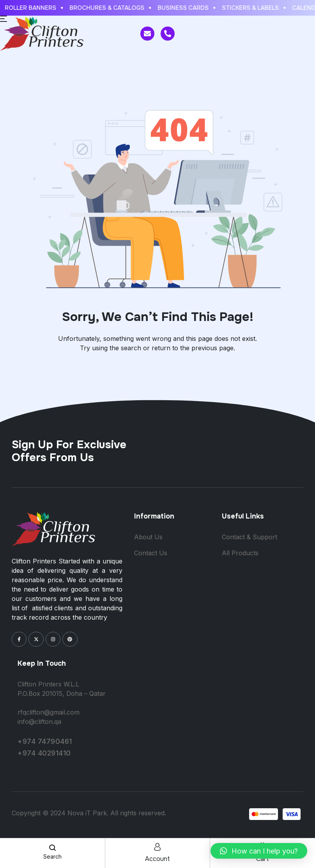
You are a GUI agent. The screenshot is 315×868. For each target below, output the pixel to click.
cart (263, 859)
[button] (259, 851)
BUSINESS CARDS (186, 8)
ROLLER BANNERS (34, 8)
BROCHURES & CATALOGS (110, 8)
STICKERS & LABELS (253, 8)
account (157, 859)
